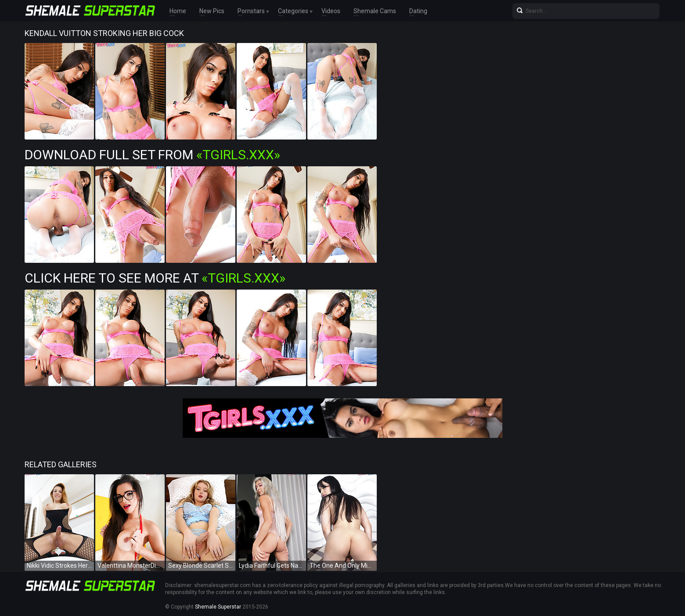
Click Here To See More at (155, 278)
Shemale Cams (375, 11)
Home (178, 11)
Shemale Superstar (218, 607)
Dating (418, 11)
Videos (331, 11)
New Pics (212, 11)
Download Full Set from (152, 155)
